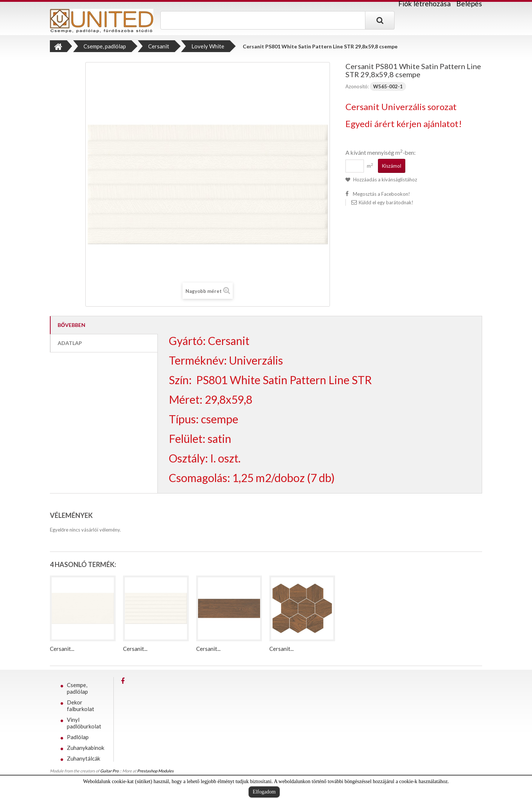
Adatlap (70, 343)
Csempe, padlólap (77, 688)
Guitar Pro (109, 773)
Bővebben (71, 325)
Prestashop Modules (155, 773)
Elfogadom (264, 792)
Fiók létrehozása (424, 4)
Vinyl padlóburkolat (84, 723)
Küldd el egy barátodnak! (386, 202)
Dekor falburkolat (81, 706)
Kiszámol (392, 166)
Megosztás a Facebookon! (381, 194)
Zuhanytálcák (83, 758)
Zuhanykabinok (86, 748)
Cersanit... (62, 649)
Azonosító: (357, 86)
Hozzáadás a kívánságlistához (385, 180)
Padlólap (78, 737)
